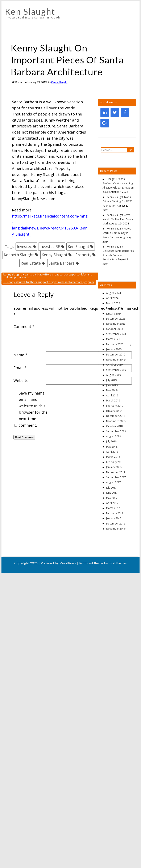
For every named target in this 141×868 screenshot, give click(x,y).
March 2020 (113, 339)
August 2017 (113, 482)
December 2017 (116, 472)
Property (83, 255)
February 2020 (115, 344)
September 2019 (116, 370)
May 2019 (112, 390)
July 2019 (111, 380)
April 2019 (112, 395)
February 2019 (115, 406)
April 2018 (112, 452)
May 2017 (112, 498)
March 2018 (113, 457)
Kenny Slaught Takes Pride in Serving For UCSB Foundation (118, 201)
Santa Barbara (62, 263)
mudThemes (118, 563)
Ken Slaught (30, 12)
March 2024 (113, 303)
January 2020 (114, 349)
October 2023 (114, 329)
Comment (24, 326)
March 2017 (113, 508)
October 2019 (114, 365)
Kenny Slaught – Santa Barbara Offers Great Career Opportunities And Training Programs (48, 276)
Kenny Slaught (59, 82)
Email (20, 368)
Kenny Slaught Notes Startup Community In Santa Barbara (117, 233)
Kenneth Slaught (19, 255)
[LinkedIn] (105, 113)
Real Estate (31, 263)
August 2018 (113, 436)
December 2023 (116, 319)
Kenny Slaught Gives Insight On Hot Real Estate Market (118, 219)
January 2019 (114, 411)
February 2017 (115, 513)
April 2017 (112, 503)
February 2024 (115, 308)
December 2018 (116, 416)
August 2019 (113, 375)
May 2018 (112, 447)
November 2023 (116, 324)
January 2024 (114, 314)
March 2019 (113, 401)
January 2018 (114, 467)
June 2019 (112, 385)
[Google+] (105, 123)
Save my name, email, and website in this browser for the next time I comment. (33, 409)
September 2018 (116, 431)
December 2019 (116, 355)
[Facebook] (125, 113)
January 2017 (114, 518)
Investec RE (50, 247)
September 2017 (116, 477)
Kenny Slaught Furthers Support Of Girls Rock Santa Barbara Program (49, 282)
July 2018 (111, 441)
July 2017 (111, 488)
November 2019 (116, 360)
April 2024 (112, 298)
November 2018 (116, 421)
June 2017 (112, 493)
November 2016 (116, 529)
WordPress (68, 563)
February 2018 (115, 462)
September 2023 (116, 334)
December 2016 (116, 524)
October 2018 (114, 426)
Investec (24, 247)
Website (21, 380)
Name (20, 355)
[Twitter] (115, 113)
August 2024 (113, 293)
